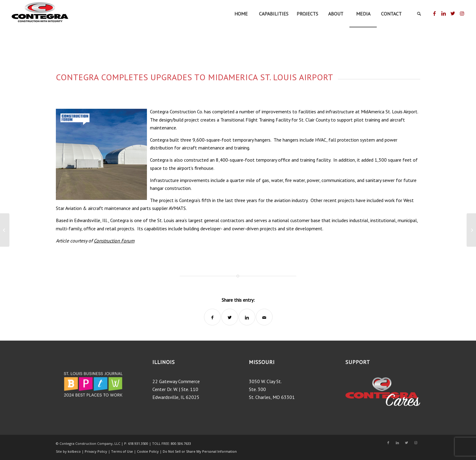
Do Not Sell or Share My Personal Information (200, 451)
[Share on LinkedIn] (247, 317)
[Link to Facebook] (435, 13)
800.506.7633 (181, 443)
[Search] (419, 14)
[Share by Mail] (264, 317)
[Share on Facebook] (212, 317)
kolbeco (75, 451)
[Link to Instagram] (462, 13)
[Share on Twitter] (230, 317)
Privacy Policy (96, 451)
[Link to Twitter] (453, 13)
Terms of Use (122, 451)
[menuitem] (241, 14)
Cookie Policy (148, 451)
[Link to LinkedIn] (444, 13)
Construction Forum (114, 241)
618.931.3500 (138, 443)
